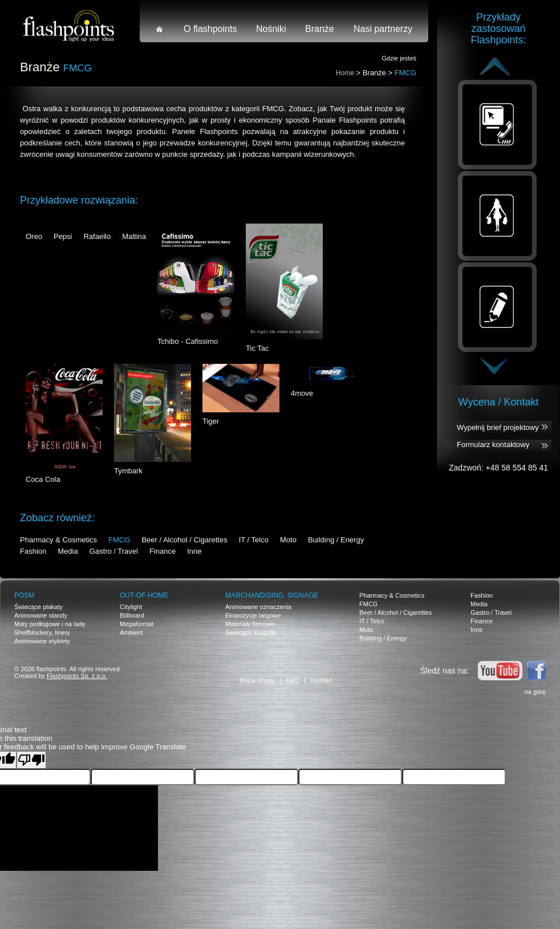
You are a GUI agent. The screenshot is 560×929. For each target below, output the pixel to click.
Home (345, 73)
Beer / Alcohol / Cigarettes (184, 540)
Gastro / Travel (114, 551)
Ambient (131, 632)
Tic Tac (257, 348)
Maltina (134, 236)
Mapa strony (257, 680)
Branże (320, 29)
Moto (288, 540)
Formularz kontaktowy (493, 445)
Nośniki (271, 29)
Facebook (536, 671)
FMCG (119, 540)
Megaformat (137, 624)
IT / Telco (254, 540)
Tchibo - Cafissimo (188, 341)
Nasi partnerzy (383, 29)
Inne (194, 551)
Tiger (211, 421)
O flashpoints (210, 29)
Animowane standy (41, 615)
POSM (24, 595)
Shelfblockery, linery (42, 632)
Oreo (34, 236)
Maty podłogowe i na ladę (50, 624)
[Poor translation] (31, 760)
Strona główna (160, 29)
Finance (163, 551)
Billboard (132, 615)
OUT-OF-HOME (144, 595)
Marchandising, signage (272, 595)
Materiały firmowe (250, 624)
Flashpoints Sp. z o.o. (77, 676)
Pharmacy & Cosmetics (58, 540)
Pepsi (63, 236)
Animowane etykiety (42, 641)
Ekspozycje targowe (253, 615)
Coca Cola (43, 479)
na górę (535, 692)
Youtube (500, 671)
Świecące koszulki (251, 632)
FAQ (293, 680)
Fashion (33, 551)
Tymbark (128, 471)
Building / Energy (336, 540)
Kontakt (321, 680)
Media (68, 551)
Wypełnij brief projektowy (498, 427)
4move (302, 393)
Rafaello (97, 236)
